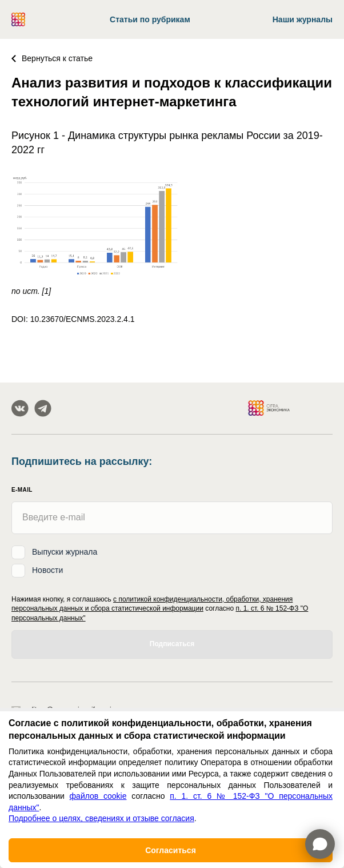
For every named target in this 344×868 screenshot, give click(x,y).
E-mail (22, 490)
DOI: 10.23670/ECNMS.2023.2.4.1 (73, 319)
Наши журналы (303, 19)
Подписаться (172, 644)
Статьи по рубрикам (150, 19)
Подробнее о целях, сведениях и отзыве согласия (101, 818)
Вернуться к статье (52, 58)
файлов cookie (98, 796)
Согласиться (171, 850)
